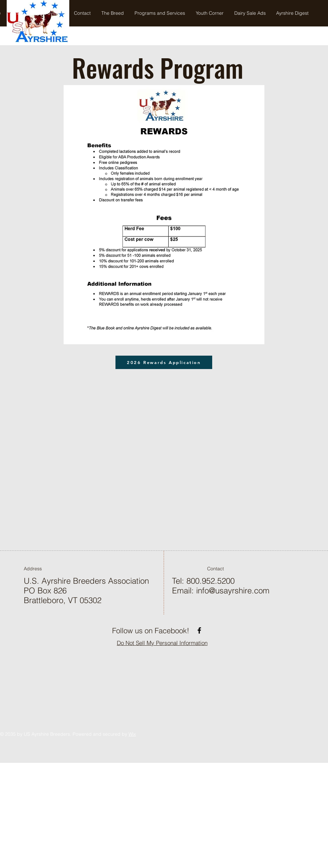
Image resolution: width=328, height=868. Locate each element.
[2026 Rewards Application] (164, 362)
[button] (160, 13)
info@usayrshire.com (233, 591)
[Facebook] (199, 630)
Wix (132, 734)
